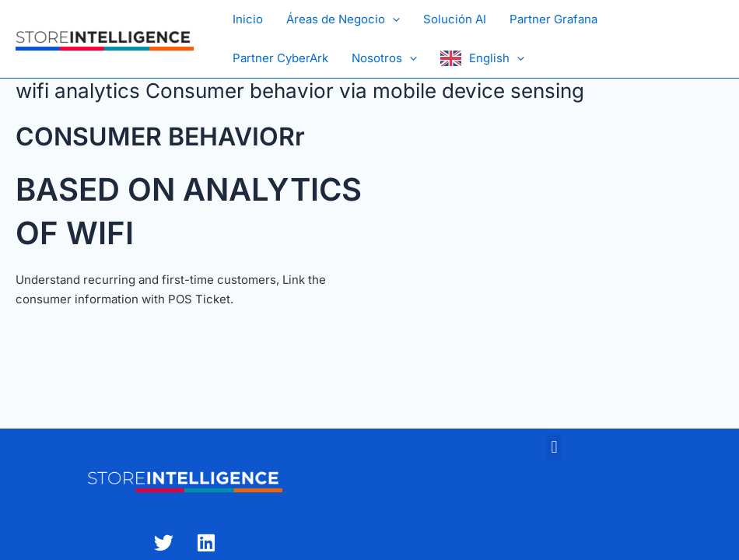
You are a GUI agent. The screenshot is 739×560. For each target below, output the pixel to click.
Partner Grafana (553, 19)
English (497, 58)
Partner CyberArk (280, 58)
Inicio (248, 19)
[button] (392, 19)
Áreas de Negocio (343, 19)
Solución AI (455, 19)
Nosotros (384, 58)
